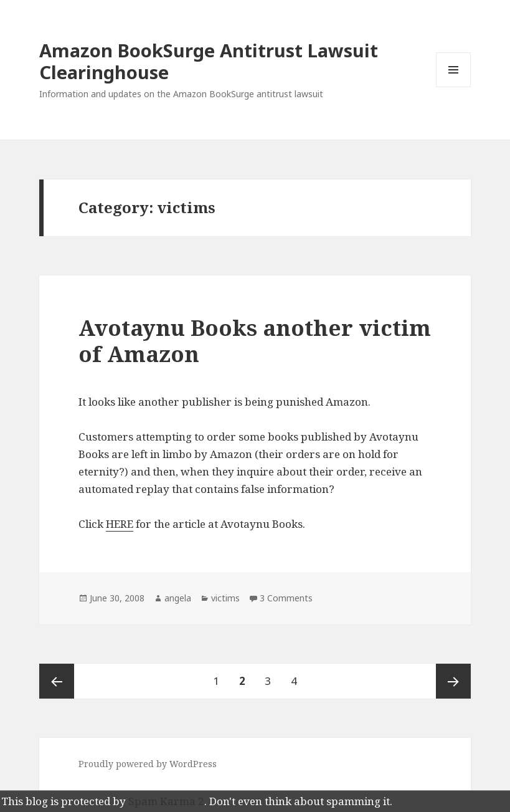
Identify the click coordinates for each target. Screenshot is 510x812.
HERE (120, 524)
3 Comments (286, 598)
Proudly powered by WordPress (148, 764)
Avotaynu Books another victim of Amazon (255, 341)
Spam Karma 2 (166, 801)
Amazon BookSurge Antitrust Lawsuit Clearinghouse (209, 61)
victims (225, 598)
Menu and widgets (454, 87)
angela (178, 598)
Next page (453, 681)
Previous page (57, 681)
